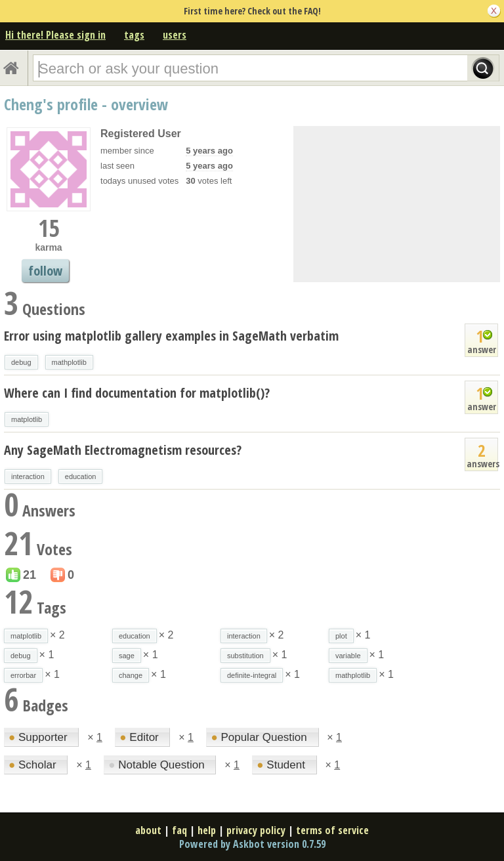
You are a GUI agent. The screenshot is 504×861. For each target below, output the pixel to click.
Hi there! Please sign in (55, 35)
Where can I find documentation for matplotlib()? (137, 393)
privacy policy (256, 830)
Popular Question (260, 737)
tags (134, 35)
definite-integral (252, 675)
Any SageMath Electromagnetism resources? (123, 450)
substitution (245, 656)
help (207, 830)
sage (127, 656)
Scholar (34, 765)
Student (282, 765)
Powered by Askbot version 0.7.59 (252, 844)
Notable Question (158, 765)
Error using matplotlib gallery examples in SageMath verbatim (171, 336)
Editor (140, 737)
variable (348, 656)
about (148, 830)
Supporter (39, 737)
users (175, 35)
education (81, 476)
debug (21, 362)
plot (341, 636)
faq (179, 830)
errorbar (23, 675)
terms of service (332, 830)
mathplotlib (69, 362)
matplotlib (27, 419)
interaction (28, 476)
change (131, 675)
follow (45, 271)
